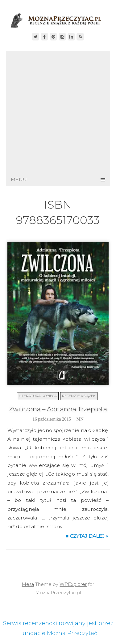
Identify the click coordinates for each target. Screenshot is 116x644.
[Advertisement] (58, 112)
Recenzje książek (79, 396)
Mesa (28, 584)
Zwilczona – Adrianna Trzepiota (58, 409)
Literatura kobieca (38, 396)
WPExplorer (73, 584)
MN (80, 419)
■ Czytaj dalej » (87, 536)
